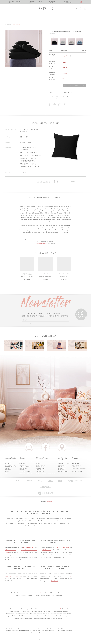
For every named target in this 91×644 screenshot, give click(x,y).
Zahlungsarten (41, 465)
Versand (39, 464)
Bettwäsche (9, 16)
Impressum (39, 470)
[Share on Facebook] (50, 106)
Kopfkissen (18, 576)
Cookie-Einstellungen (26, 473)
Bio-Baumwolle (47, 550)
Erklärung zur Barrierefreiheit (46, 473)
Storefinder (23, 468)
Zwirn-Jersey (58, 548)
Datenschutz (40, 471)
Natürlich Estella (11, 465)
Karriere (8, 470)
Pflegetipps (23, 464)
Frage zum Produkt (55, 93)
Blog (7, 473)
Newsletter (23, 465)
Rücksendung (40, 468)
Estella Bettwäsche (28, 548)
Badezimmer (64, 16)
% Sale (84, 16)
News (7, 471)
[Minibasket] (85, 9)
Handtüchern (68, 576)
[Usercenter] (80, 9)
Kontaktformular (77, 471)
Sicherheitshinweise (25, 471)
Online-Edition (11, 21)
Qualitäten (9, 468)
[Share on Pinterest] (55, 106)
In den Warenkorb (74, 86)
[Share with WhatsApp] (65, 106)
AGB (37, 462)
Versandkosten (50, 501)
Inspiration (82, 21)
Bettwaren (39, 16)
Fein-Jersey (65, 548)
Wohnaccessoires (11, 467)
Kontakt (22, 470)
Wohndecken (39, 593)
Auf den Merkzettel (68, 93)
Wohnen (75, 16)
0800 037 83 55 (82, 2)
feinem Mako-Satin (11, 550)
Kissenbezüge (51, 16)
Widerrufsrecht (41, 467)
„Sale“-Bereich (57, 609)
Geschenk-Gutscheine (26, 467)
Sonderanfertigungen (26, 462)
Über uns (8, 462)
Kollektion (9, 464)
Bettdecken (8, 576)
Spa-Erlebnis (55, 581)
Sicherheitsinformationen (42, 243)
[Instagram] (60, 106)
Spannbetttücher (24, 16)
